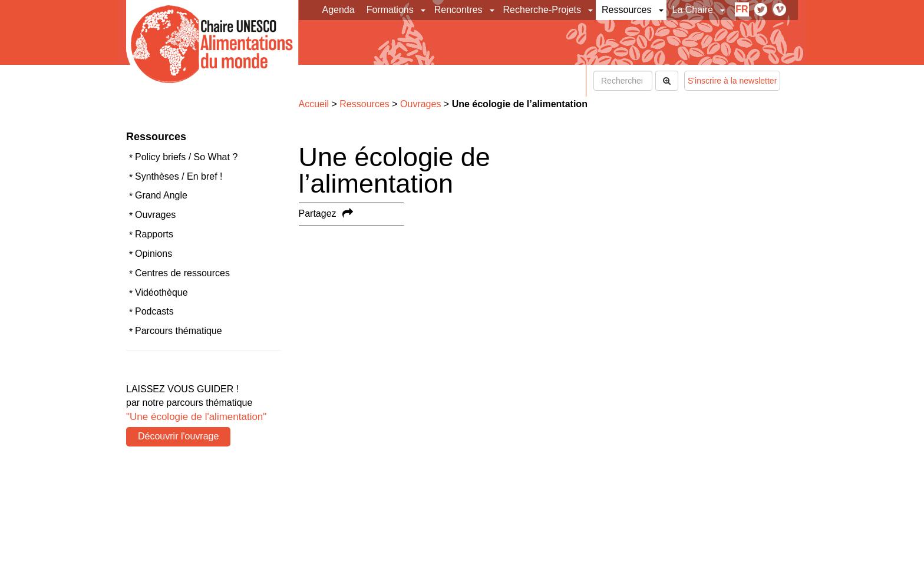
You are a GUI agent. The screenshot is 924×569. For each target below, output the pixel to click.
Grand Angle (161, 195)
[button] (424, 10)
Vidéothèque (161, 292)
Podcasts (154, 311)
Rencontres (458, 10)
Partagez (318, 214)
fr (742, 9)
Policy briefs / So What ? (186, 157)
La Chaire (693, 10)
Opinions (154, 254)
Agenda (339, 10)
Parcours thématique (179, 331)
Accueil (314, 104)
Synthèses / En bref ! (179, 176)
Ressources (626, 10)
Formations (390, 10)
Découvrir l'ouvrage (178, 436)
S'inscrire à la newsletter (732, 81)
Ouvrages (155, 215)
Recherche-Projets (542, 10)
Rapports (154, 234)
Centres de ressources (182, 273)
